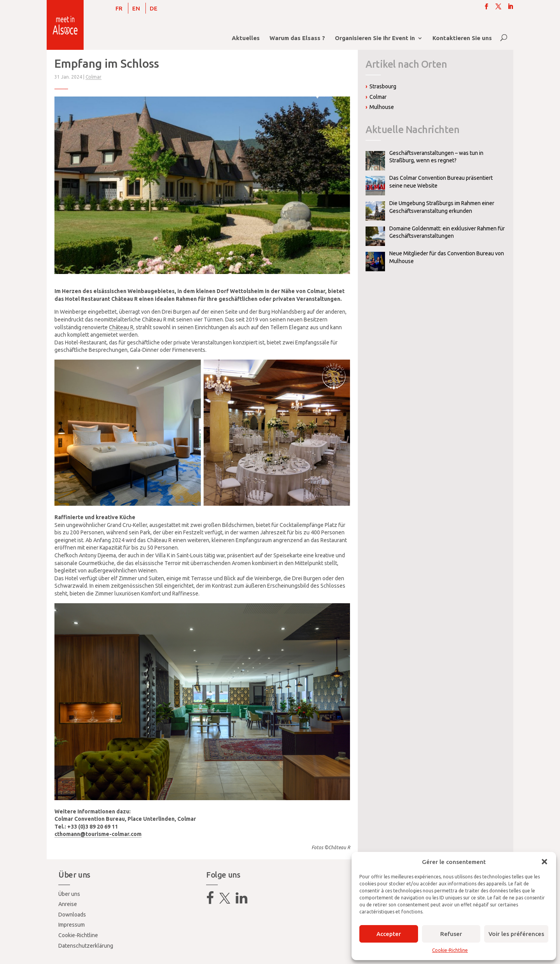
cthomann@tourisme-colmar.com (98, 834)
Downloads (72, 915)
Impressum (72, 925)
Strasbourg (383, 86)
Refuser (451, 934)
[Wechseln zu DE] (154, 8)
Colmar (94, 77)
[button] (544, 862)
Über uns (69, 894)
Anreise (68, 904)
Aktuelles (246, 38)
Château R (121, 327)
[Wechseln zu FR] (119, 8)
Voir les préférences (516, 934)
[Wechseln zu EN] (136, 8)
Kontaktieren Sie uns (462, 38)
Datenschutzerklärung (86, 946)
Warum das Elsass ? (297, 38)
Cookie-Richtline (450, 950)
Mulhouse (382, 107)
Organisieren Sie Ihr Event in (375, 38)
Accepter (389, 934)
